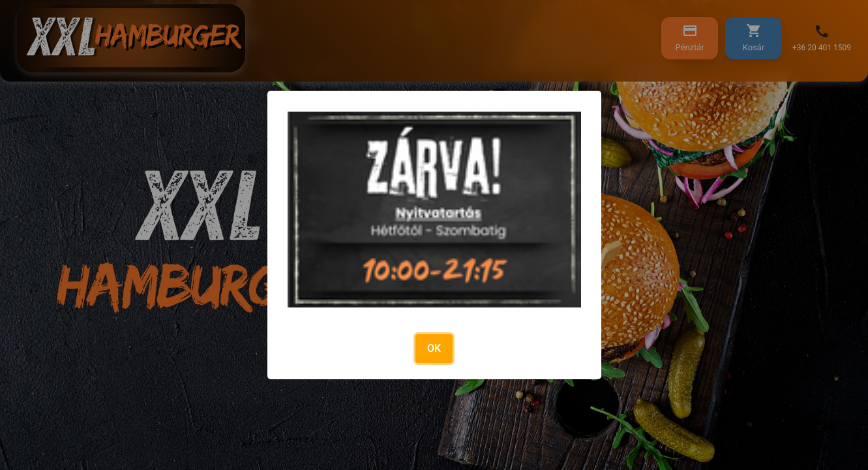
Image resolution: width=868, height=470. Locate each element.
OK (434, 348)
